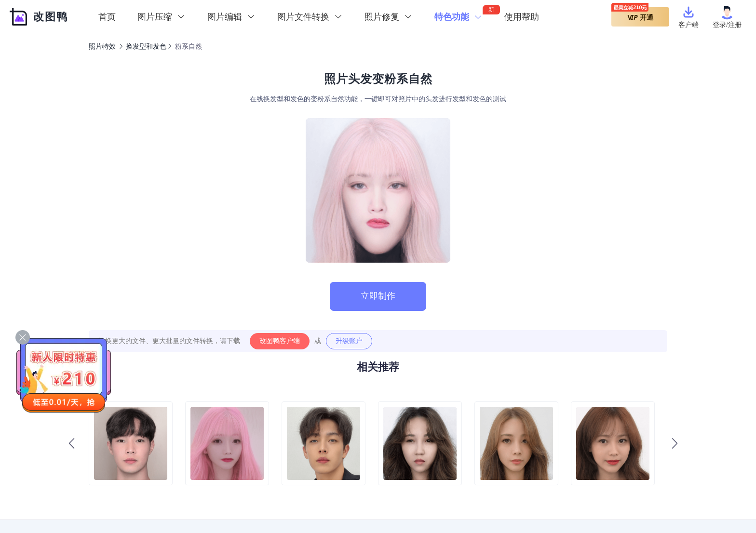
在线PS (405, 501)
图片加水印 (178, 501)
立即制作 (378, 296)
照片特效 (102, 47)
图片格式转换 (228, 501)
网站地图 (555, 501)
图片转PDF (324, 501)
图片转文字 (278, 501)
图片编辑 (482, 501)
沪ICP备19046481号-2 (457, 521)
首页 (107, 17)
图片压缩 (442, 501)
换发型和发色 (146, 47)
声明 (588, 501)
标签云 (518, 501)
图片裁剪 (367, 501)
